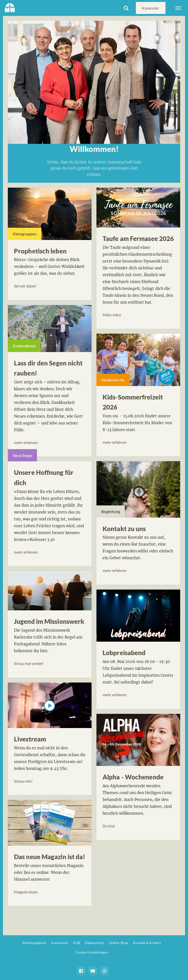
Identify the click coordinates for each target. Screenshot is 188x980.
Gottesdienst (24, 346)
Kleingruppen (25, 234)
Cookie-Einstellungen (92, 952)
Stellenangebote (34, 943)
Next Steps (22, 455)
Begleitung (111, 511)
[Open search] (126, 8)
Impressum (60, 943)
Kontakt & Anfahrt (147, 943)
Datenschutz (94, 943)
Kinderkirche (113, 380)
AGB (76, 943)
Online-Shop (118, 943)
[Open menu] (178, 8)
